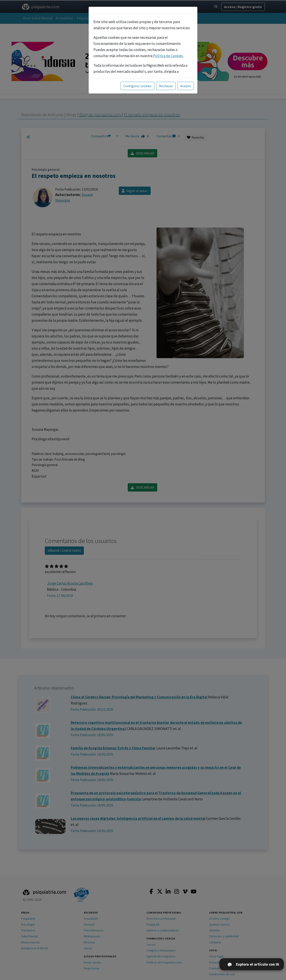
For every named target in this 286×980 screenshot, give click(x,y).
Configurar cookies (137, 86)
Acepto (186, 86)
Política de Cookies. (168, 56)
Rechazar (166, 86)
